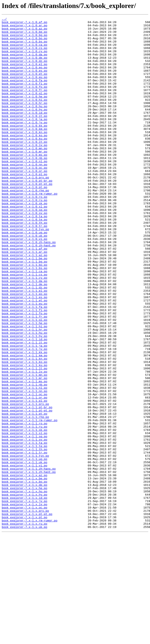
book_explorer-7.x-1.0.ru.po (25, 237)
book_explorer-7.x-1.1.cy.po (25, 330)
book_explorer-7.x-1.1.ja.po (25, 412)
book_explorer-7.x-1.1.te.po (25, 532)
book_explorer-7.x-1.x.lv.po (25, 602)
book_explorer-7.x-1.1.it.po (25, 408)
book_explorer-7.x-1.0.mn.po (25, 175)
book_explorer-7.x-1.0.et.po (25, 85)
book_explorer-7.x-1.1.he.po (25, 384)
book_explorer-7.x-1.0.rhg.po (25, 225)
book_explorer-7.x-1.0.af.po (25, 23)
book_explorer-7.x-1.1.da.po (25, 334)
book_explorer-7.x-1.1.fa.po (25, 365)
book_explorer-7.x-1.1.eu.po (25, 361)
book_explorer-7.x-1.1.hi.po (25, 388)
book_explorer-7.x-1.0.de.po (25, 66)
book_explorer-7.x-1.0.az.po (25, 31)
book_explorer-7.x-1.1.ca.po (25, 322)
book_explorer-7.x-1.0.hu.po (25, 124)
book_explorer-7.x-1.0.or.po (25, 202)
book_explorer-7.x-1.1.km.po (25, 423)
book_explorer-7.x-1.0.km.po (25, 151)
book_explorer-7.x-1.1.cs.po (25, 326)
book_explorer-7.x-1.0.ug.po (25, 276)
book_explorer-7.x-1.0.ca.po (25, 50)
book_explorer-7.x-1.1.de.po (25, 338)
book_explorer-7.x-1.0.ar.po (25, 27)
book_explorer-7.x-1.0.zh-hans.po (29, 287)
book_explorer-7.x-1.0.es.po (25, 82)
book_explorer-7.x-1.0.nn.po (25, 194)
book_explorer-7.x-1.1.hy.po (25, 400)
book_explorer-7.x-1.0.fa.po (25, 93)
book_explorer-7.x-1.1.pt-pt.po (27, 489)
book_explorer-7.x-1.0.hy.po (25, 128)
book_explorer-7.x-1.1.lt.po (25, 439)
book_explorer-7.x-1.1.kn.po (25, 427)
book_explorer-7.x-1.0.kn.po (25, 155)
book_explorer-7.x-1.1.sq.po (25, 520)
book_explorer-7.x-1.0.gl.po (25, 109)
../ (4, 19)
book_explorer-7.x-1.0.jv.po (25, 144)
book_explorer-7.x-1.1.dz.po (25, 342)
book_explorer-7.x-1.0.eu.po (25, 89)
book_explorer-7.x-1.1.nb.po (25, 458)
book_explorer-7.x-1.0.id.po (25, 132)
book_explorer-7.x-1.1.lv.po (25, 443)
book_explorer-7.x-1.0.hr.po (25, 120)
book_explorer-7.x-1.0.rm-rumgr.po (30, 229)
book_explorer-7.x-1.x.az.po (25, 567)
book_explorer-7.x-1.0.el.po (25, 74)
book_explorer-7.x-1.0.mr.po (25, 179)
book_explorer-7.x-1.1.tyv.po (25, 544)
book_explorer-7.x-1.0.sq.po (25, 249)
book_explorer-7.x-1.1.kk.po (25, 419)
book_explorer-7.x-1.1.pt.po (25, 493)
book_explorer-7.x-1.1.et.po (25, 357)
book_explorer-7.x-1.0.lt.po (25, 167)
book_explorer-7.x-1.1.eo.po (25, 350)
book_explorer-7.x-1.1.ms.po (25, 454)
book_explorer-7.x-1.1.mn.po (25, 447)
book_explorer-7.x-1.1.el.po (25, 346)
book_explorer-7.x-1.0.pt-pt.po (27, 217)
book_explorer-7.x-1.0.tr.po (25, 268)
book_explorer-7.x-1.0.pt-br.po (27, 214)
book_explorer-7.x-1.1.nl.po (25, 462)
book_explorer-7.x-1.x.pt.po (25, 617)
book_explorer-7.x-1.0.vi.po (25, 283)
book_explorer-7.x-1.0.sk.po (25, 241)
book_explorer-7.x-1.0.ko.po (25, 159)
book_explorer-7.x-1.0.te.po (25, 260)
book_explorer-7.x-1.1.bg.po (25, 311)
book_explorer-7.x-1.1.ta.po (25, 528)
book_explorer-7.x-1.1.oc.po (25, 470)
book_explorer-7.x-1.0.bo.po (25, 43)
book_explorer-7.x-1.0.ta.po (25, 256)
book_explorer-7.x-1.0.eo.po (25, 78)
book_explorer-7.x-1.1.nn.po (25, 466)
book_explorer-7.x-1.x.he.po (25, 583)
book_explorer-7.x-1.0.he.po (25, 113)
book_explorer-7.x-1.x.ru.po (25, 625)
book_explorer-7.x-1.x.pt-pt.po (27, 614)
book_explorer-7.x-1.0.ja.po (25, 140)
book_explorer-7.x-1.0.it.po (25, 136)
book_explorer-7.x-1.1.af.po (25, 295)
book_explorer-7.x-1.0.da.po (25, 62)
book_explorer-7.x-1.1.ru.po (25, 509)
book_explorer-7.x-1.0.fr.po (25, 105)
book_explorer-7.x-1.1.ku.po (25, 435)
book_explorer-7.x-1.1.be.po (25, 307)
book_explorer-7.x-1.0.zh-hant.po (29, 291)
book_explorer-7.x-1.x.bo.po (25, 575)
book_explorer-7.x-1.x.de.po (25, 579)
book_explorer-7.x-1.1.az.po (25, 303)
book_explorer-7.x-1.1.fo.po (25, 373)
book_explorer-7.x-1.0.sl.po (25, 245)
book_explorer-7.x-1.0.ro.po (25, 233)
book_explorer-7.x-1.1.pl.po (25, 478)
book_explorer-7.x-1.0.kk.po (25, 148)
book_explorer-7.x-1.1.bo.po (25, 315)
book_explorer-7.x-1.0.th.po (25, 264)
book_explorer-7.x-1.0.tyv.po (25, 272)
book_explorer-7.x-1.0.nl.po (25, 190)
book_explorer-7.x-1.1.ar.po (25, 299)
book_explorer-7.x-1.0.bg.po (25, 39)
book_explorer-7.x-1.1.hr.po (25, 392)
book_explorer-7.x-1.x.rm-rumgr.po (30, 621)
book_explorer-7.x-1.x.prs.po (25, 610)
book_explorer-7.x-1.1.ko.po (25, 431)
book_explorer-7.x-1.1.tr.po (25, 540)
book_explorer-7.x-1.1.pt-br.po (27, 485)
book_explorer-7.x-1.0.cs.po (25, 54)
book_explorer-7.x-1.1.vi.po (25, 555)
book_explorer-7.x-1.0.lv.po (25, 171)
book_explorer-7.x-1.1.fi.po (25, 369)
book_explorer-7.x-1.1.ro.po (25, 505)
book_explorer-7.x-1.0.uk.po (25, 280)
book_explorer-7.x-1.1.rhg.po (25, 497)
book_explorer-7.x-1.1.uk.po (25, 551)
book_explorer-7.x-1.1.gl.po (25, 381)
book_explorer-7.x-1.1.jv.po (25, 416)
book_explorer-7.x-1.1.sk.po (25, 513)
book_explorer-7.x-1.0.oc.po (25, 198)
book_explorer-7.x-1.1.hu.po (25, 396)
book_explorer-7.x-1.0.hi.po (25, 117)
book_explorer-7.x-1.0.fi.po (25, 97)
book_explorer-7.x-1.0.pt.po (25, 221)
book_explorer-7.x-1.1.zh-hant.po (29, 563)
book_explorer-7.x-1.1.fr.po (25, 377)
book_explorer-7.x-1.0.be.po (25, 35)
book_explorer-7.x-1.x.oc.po (25, 606)
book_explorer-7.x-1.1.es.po (25, 353)
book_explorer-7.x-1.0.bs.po (25, 47)
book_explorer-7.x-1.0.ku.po (25, 163)
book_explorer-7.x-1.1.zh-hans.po (29, 559)
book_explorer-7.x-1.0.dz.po (25, 70)
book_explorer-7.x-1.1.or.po (25, 474)
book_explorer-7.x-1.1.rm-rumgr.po (30, 501)
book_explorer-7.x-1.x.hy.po (25, 590)
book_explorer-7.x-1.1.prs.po (25, 482)
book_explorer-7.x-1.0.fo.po (25, 101)
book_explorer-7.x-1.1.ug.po (25, 548)
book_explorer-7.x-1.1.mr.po (25, 450)
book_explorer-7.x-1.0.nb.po (25, 186)
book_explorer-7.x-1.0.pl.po (25, 206)
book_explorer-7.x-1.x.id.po (25, 594)
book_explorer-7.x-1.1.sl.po (25, 516)
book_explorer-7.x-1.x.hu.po (25, 586)
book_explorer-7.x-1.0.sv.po (25, 252)
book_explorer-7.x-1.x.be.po (25, 571)
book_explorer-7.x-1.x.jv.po (25, 598)
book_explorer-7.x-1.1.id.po (25, 404)
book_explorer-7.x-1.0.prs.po (25, 210)
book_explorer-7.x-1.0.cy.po (25, 58)
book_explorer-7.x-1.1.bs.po (25, 318)
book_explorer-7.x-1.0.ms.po (25, 183)
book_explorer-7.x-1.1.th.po (25, 536)
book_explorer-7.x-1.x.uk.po (25, 629)
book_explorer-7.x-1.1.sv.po (25, 524)
